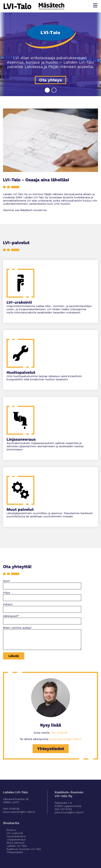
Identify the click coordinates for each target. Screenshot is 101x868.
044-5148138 (59, 733)
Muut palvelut (15, 843)
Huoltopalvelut (16, 836)
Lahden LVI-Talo (17, 846)
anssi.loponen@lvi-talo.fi (66, 739)
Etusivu (11, 830)
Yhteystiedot (51, 749)
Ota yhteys (50, 80)
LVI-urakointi (15, 833)
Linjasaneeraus (16, 839)
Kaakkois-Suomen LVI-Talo (24, 849)
